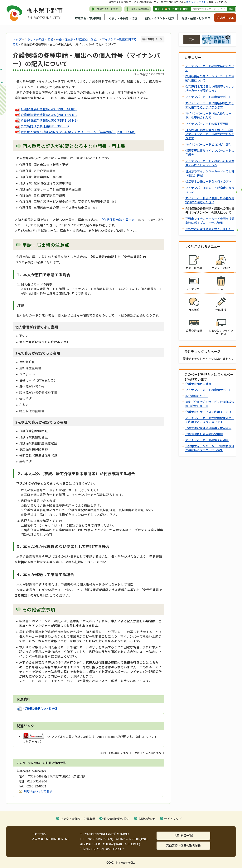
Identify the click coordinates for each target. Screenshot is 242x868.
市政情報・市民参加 (88, 18)
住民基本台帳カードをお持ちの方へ (208, 181)
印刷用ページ (154, 39)
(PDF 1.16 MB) (46, 120)
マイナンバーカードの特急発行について (210, 68)
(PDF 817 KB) (75, 132)
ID (187, 9)
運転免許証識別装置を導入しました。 (210, 229)
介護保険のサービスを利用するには (208, 412)
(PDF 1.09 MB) (46, 115)
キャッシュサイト (196, 2)
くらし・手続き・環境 (123, 18)
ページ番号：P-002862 (149, 74)
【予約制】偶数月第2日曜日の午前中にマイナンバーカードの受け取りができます (210, 134)
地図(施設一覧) (183, 835)
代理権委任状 (41, 708)
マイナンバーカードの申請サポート (208, 97)
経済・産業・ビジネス (196, 18)
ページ (171, 9)
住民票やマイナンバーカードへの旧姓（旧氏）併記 (210, 173)
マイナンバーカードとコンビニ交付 (208, 144)
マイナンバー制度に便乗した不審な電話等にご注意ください (210, 200)
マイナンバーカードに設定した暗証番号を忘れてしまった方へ (210, 163)
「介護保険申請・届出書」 (119, 220)
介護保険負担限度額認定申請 (204, 434)
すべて (161, 9)
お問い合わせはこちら (38, 791)
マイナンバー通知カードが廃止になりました (210, 190)
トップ (17, 39)
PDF (180, 9)
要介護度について (197, 396)
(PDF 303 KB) (42, 126)
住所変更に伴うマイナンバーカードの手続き (210, 152)
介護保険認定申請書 (198, 384)
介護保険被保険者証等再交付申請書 (208, 428)
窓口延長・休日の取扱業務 (183, 845)
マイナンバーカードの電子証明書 (207, 124)
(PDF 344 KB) (46, 109)
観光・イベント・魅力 (159, 18)
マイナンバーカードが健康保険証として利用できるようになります (210, 105)
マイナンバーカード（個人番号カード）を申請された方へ (208, 115)
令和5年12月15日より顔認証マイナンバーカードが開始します (210, 88)
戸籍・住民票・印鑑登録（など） (77, 39)
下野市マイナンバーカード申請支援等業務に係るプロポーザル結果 (210, 221)
